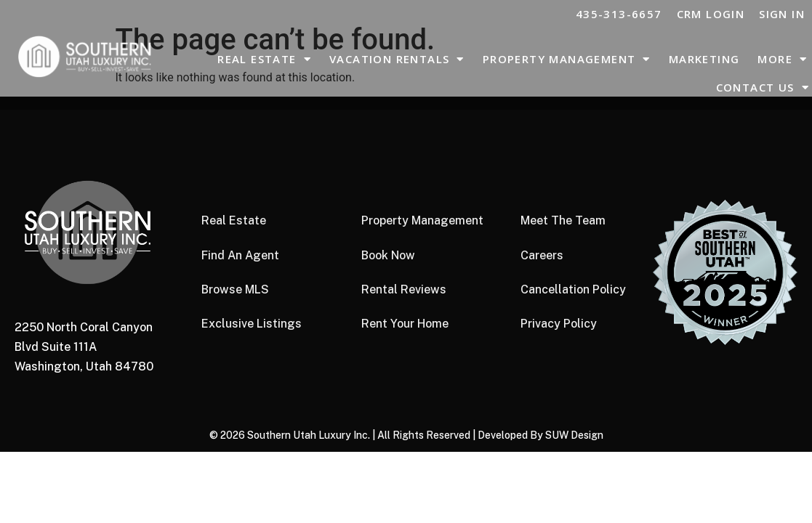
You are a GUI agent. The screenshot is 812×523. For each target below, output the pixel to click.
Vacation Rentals (397, 59)
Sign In (782, 14)
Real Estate (264, 59)
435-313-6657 (619, 14)
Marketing (704, 59)
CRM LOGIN (711, 14)
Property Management (567, 59)
